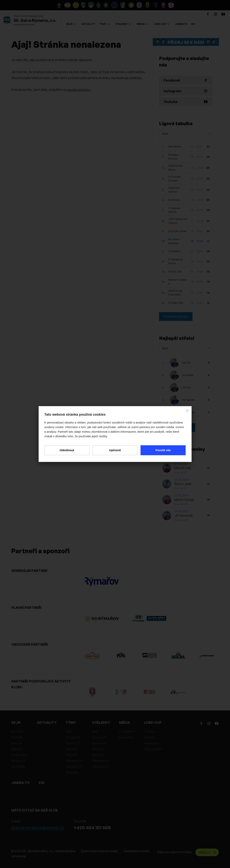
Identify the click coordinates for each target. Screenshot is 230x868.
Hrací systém (153, 749)
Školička (72, 772)
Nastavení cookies (137, 851)
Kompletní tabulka (176, 317)
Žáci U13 (71, 755)
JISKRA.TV (181, 24)
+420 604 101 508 (92, 828)
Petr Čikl (186, 363)
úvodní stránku (79, 90)
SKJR (71, 24)
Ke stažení (126, 737)
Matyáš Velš (183, 468)
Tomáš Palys (188, 412)
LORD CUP (162, 24)
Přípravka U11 (74, 761)
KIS (193, 24)
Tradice (149, 731)
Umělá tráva (20, 755)
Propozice (151, 743)
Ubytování (18, 767)
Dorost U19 (73, 737)
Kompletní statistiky (177, 428)
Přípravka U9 (74, 767)
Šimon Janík (183, 484)
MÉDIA (142, 24)
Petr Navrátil (188, 400)
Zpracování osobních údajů (99, 851)
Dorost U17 (73, 743)
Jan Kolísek (188, 375)
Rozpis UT (18, 761)
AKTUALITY (88, 24)
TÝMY (104, 24)
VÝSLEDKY (123, 24)
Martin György (184, 500)
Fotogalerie (127, 731)
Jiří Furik (186, 387)
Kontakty (17, 731)
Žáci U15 (71, 749)
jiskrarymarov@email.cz (38, 828)
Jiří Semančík (184, 516)
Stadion (17, 749)
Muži (69, 731)
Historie (17, 743)
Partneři (17, 737)
